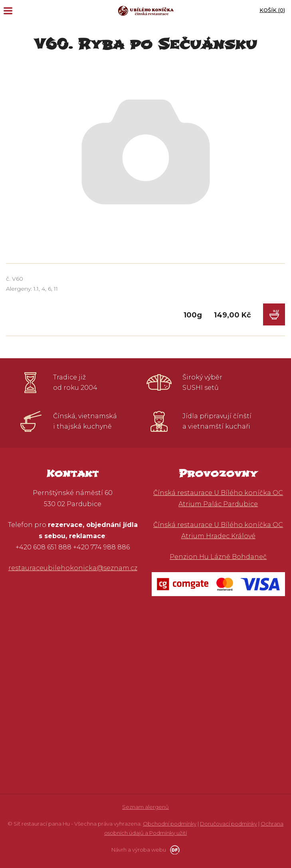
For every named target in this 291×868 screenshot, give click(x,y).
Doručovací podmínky (229, 824)
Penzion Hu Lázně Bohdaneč (218, 557)
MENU (8, 11)
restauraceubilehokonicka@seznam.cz (73, 568)
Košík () (272, 10)
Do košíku (274, 314)
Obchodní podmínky (170, 824)
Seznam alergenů (145, 807)
